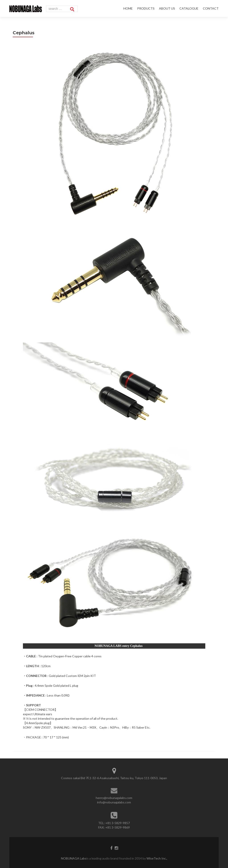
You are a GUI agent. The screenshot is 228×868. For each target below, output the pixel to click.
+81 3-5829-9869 (118, 827)
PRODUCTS (146, 8)
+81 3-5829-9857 (118, 823)
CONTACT (211, 8)
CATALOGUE (189, 8)
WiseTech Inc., (157, 858)
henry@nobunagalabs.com (114, 798)
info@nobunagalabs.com (114, 802)
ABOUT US (167, 8)
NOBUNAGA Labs (74, 858)
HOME (128, 8)
